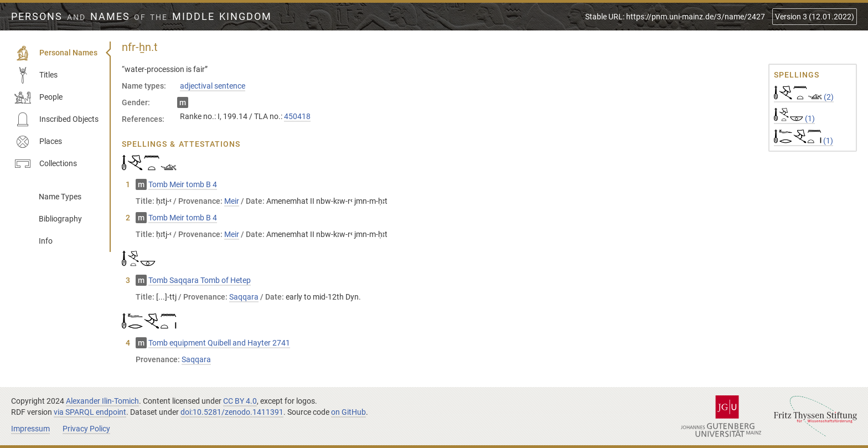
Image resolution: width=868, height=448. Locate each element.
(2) (804, 97)
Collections (46, 164)
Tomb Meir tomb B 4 (183, 184)
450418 (297, 116)
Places (38, 142)
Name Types (60, 197)
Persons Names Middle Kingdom (141, 17)
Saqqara (244, 297)
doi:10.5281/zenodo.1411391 (232, 412)
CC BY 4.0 (240, 401)
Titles (36, 75)
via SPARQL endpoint (90, 412)
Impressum (30, 429)
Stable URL (675, 17)
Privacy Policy (86, 429)
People (38, 97)
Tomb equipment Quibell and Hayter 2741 (219, 343)
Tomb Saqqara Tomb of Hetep (200, 280)
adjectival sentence (213, 86)
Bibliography (60, 219)
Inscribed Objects (56, 120)
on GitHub (348, 412)
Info (46, 241)
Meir (232, 201)
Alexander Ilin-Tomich (102, 401)
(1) (794, 119)
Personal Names (56, 53)
